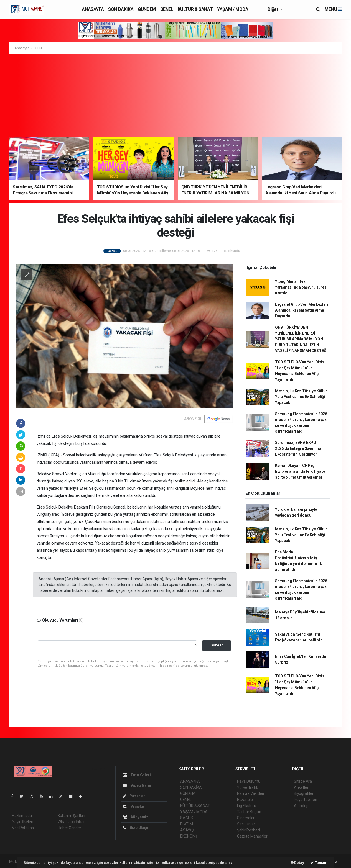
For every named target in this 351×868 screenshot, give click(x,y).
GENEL (167, 9)
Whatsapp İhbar (71, 822)
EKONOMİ (189, 836)
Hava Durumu (249, 781)
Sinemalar (246, 818)
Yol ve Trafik (248, 787)
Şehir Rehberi (248, 830)
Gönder (217, 645)
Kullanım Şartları (71, 816)
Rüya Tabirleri (305, 800)
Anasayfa (22, 48)
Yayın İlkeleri (22, 822)
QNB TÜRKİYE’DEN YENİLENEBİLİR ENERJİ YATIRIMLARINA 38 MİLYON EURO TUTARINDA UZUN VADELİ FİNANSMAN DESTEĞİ (301, 339)
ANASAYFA (93, 9)
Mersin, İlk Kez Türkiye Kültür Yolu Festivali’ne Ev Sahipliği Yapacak (301, 397)
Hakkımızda (22, 816)
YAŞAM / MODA (233, 9)
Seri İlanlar (246, 824)
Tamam (319, 863)
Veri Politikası (23, 828)
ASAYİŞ (187, 830)
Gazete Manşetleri (253, 836)
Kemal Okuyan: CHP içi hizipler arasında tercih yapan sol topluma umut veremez (301, 471)
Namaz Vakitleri (250, 793)
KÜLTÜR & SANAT (195, 9)
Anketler (301, 787)
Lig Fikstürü (247, 806)
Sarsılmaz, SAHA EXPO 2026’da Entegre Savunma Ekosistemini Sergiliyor (298, 448)
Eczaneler (246, 800)
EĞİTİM (187, 824)
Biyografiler (304, 793)
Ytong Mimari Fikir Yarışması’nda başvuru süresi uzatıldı (301, 287)
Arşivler (134, 807)
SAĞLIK (187, 818)
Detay (297, 863)
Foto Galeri (137, 775)
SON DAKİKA (121, 9)
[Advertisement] (175, 96)
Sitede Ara (303, 781)
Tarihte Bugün (249, 812)
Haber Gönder (69, 828)
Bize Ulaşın (136, 828)
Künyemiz (136, 817)
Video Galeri (138, 785)
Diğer (274, 9)
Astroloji (301, 806)
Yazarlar (134, 796)
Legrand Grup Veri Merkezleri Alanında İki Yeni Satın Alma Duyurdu (302, 310)
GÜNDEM (147, 9)
